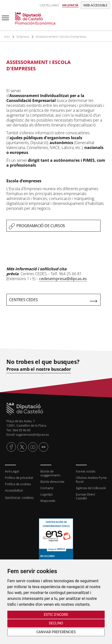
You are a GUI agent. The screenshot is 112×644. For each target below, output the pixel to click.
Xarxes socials (85, 471)
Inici (7, 37)
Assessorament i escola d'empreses (62, 37)
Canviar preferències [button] (56, 632)
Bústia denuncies (52, 482)
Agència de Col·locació (91, 488)
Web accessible (95, 5)
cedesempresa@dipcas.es (63, 279)
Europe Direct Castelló (85, 496)
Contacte (47, 488)
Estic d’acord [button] (56, 615)
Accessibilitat (14, 490)
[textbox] (53, 65)
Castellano (49, 5)
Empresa (23, 37)
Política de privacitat (19, 478)
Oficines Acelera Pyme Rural (91, 480)
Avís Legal (12, 471)
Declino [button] (56, 623)
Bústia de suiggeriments (50, 473)
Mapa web (48, 501)
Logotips (46, 494)
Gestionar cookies (19, 498)
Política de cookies (18, 484)
